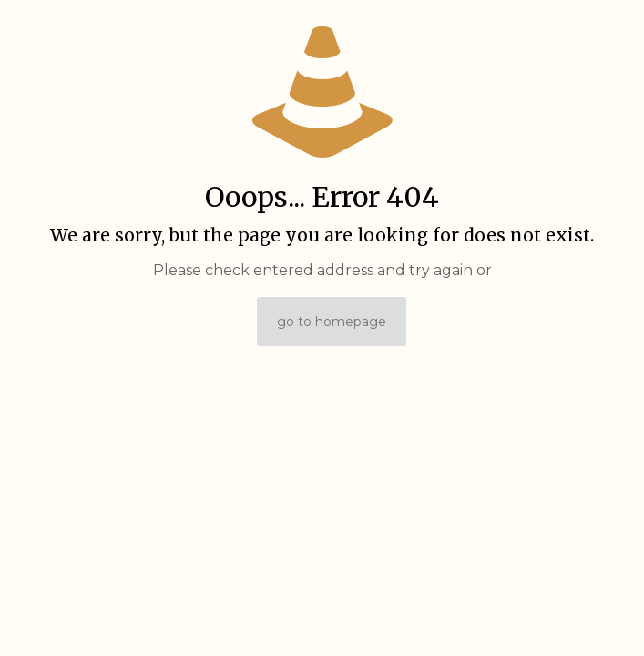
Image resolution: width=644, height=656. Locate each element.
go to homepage (332, 322)
